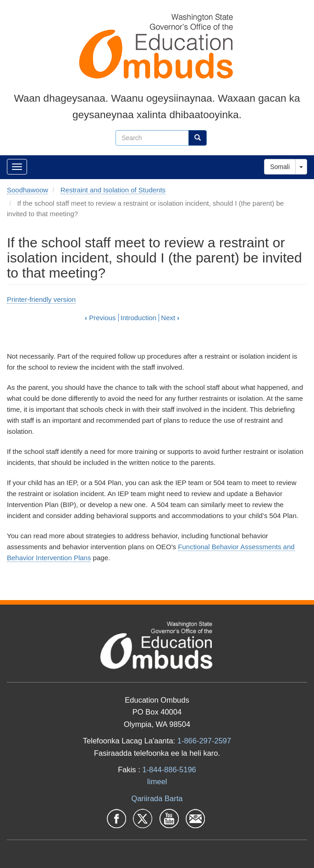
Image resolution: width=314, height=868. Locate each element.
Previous (100, 318)
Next (170, 318)
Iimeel (157, 781)
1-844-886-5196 (169, 770)
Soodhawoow (28, 190)
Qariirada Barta (157, 798)
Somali (280, 167)
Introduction (138, 318)
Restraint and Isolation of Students (113, 190)
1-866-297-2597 (204, 741)
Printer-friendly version (41, 299)
